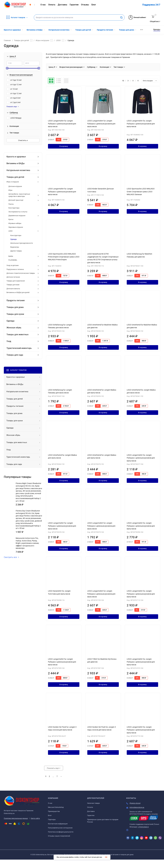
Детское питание (13, 277)
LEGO (58, 40)
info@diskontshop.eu (137, 807)
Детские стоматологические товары (21, 273)
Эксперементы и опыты (18, 212)
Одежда (13, 239)
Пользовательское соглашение (60, 828)
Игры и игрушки (42, 40)
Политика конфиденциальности (61, 832)
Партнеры (52, 819)
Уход (9, 341)
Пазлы (11, 204)
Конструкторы (14, 208)
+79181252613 (143, 827)
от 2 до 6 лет (14, 102)
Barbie (11, 256)
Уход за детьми (13, 265)
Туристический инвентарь (19, 348)
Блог (50, 815)
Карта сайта (35, 818)
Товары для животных (17, 334)
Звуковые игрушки (16, 227)
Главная (7, 40)
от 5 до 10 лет (14, 80)
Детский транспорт (16, 200)
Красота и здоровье (16, 157)
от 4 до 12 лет (14, 93)
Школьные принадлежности (22, 243)
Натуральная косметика (18, 170)
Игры (10, 190)
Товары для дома (15, 307)
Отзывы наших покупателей (59, 836)
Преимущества (54, 811)
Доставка (91, 811)
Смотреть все (11, 557)
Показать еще (13, 107)
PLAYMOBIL (13, 260)
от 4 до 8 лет (14, 98)
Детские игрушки (15, 186)
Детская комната (13, 289)
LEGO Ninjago (14, 118)
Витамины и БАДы (16, 163)
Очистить (23, 140)
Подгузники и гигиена (15, 269)
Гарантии (91, 815)
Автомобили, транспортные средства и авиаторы (19, 195)
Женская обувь (14, 328)
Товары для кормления (16, 281)
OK (106, 857)
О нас (50, 803)
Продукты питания (16, 300)
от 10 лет (12, 89)
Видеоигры (15, 247)
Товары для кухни (15, 314)
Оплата (90, 807)
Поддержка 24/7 (151, 5)
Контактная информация (58, 824)
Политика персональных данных (16, 818)
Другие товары (16, 251)
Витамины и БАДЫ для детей (18, 292)
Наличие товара (93, 803)
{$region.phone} (135, 803)
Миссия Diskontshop (56, 807)
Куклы (11, 219)
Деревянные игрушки (17, 216)
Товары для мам (13, 285)
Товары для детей (21, 40)
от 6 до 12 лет (14, 85)
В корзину (64, 146)
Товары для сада (15, 355)
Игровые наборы (15, 223)
